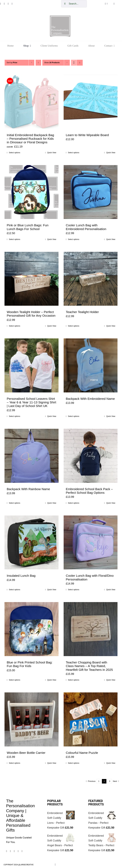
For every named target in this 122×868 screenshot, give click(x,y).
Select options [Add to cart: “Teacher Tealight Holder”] (74, 326)
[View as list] (80, 63)
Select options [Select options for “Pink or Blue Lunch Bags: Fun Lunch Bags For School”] (14, 239)
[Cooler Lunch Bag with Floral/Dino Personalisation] (91, 542)
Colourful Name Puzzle (82, 753)
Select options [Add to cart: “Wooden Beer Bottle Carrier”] (14, 763)
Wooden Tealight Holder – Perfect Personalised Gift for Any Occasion (31, 314)
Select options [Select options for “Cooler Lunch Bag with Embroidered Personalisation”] (74, 239)
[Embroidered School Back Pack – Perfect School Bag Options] (91, 456)
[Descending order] (38, 63)
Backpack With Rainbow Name (28, 489)
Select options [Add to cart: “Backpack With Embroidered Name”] (74, 416)
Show (52, 63)
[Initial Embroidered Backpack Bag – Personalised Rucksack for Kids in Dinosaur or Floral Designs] (32, 102)
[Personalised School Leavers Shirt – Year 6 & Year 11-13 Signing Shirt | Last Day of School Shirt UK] (32, 365)
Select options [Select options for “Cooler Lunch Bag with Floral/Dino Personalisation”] (74, 590)
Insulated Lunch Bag (21, 576)
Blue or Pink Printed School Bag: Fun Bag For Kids (30, 664)
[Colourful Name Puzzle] (91, 719)
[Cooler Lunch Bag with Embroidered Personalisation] (91, 192)
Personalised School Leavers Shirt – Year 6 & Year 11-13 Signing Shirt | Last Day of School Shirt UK (31, 402)
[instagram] (4, 4)
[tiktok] (12, 4)
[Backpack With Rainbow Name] (32, 456)
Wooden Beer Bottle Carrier (26, 753)
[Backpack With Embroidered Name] (91, 365)
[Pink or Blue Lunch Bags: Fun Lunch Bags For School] (32, 192)
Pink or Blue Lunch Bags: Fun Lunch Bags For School (28, 227)
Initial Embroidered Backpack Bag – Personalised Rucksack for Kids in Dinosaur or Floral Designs (30, 139)
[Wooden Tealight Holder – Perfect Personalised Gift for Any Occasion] (32, 279)
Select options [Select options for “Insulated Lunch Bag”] (14, 590)
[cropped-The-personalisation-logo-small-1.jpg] (60, 17)
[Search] (65, 4)
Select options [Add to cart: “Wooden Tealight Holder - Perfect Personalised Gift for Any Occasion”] (14, 326)
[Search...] (74, 4)
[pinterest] (8, 4)
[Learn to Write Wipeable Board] (91, 102)
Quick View (52, 153)
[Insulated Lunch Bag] (32, 542)
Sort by (12, 63)
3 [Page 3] (110, 781)
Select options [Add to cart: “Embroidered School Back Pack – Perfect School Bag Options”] (74, 503)
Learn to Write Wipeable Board (87, 135)
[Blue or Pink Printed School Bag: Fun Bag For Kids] (32, 629)
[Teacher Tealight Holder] (91, 279)
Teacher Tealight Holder (82, 312)
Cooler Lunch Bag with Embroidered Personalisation (86, 227)
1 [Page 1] (99, 781)
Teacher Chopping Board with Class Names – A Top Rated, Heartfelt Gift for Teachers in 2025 (89, 666)
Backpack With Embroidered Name (90, 399)
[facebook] (7, 851)
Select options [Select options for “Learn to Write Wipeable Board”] (74, 153)
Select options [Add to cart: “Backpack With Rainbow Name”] (14, 503)
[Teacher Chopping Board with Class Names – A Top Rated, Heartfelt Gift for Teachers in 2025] (91, 629)
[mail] (22, 851)
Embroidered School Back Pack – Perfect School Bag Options (89, 491)
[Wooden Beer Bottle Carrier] (32, 719)
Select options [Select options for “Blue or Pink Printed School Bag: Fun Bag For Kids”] (14, 680)
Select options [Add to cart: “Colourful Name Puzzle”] (74, 763)
